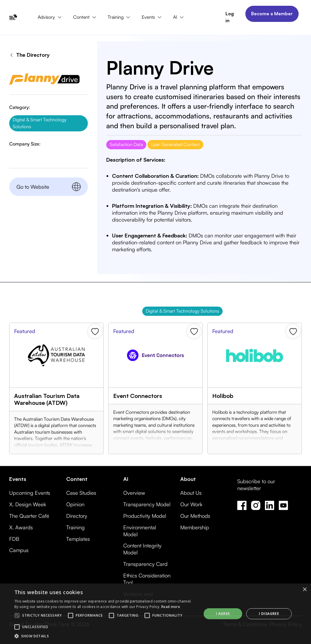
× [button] (305, 590)
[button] (51, 17)
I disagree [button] (269, 614)
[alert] (155, 614)
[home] (13, 17)
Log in (230, 17)
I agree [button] (223, 614)
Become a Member (272, 14)
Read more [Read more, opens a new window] (171, 607)
